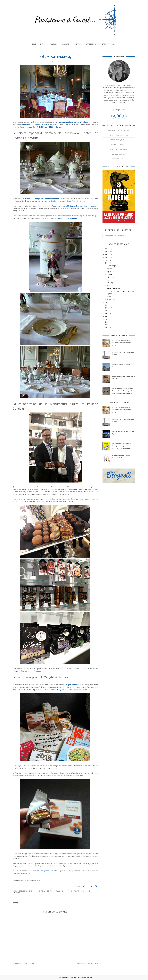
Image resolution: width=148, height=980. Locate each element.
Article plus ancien (87, 963)
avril (108, 283)
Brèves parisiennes (28, 891)
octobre (110, 269)
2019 (107, 260)
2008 (107, 328)
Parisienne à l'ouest (68, 977)
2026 (107, 249)
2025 (107, 252)
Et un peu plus (54, 891)
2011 (107, 319)
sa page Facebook (34, 671)
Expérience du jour (117, 140)
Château (42, 891)
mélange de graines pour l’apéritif (78, 687)
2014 (107, 311)
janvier (109, 299)
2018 (107, 263)
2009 (107, 325)
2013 (107, 314)
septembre (111, 271)
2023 (107, 254)
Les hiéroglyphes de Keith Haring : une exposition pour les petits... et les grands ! (123, 446)
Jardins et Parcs (117, 145)
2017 (107, 302)
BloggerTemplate (87, 977)
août (109, 274)
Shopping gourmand (72, 891)
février (109, 296)
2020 (107, 257)
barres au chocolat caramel (78, 690)
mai (108, 280)
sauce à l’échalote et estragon (52, 690)
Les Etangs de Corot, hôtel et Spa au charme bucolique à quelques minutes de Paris (123, 391)
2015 (107, 308)
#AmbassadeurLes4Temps (117, 130)
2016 (107, 305)
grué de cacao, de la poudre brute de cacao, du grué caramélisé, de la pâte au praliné (61, 492)
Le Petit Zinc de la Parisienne (117, 149)
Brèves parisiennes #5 (115, 288)
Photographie (117, 159)
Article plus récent (24, 963)
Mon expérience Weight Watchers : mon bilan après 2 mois (123, 343)
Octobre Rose (117, 154)
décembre (110, 266)
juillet (109, 277)
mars (109, 286)
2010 (107, 322)
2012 (107, 316)
